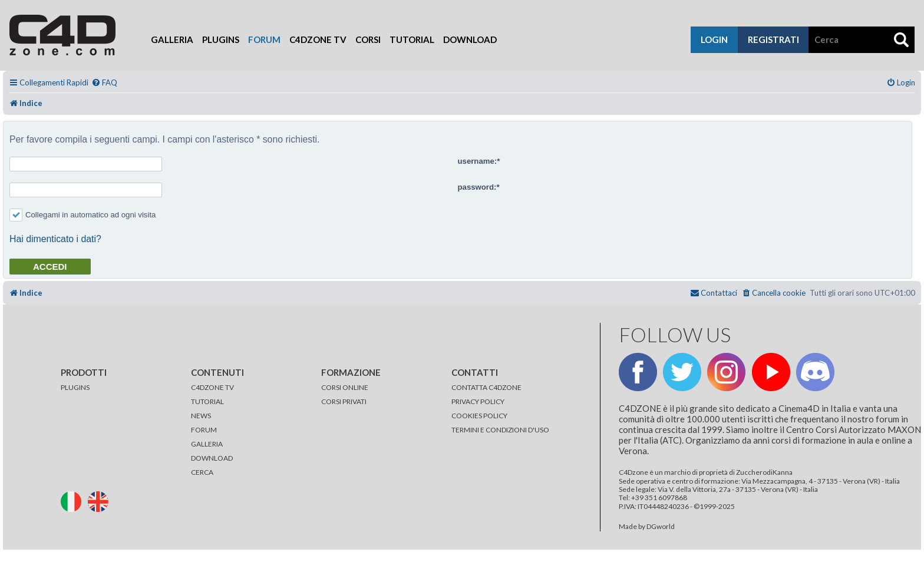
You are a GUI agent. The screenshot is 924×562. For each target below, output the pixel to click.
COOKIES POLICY (479, 416)
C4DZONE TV (212, 387)
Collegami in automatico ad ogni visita (82, 215)
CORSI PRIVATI (344, 401)
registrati (773, 39)
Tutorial (412, 39)
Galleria (172, 39)
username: (478, 161)
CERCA (202, 472)
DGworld (661, 527)
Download (470, 39)
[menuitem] (104, 83)
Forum (264, 39)
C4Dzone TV (318, 39)
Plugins (221, 39)
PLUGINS (75, 387)
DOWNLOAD (212, 458)
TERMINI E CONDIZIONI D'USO (500, 430)
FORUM (204, 430)
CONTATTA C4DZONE (486, 387)
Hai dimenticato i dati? (55, 239)
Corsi (368, 39)
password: (477, 187)
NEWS (201, 416)
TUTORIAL (207, 401)
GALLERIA (207, 444)
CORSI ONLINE (345, 387)
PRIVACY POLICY (478, 401)
